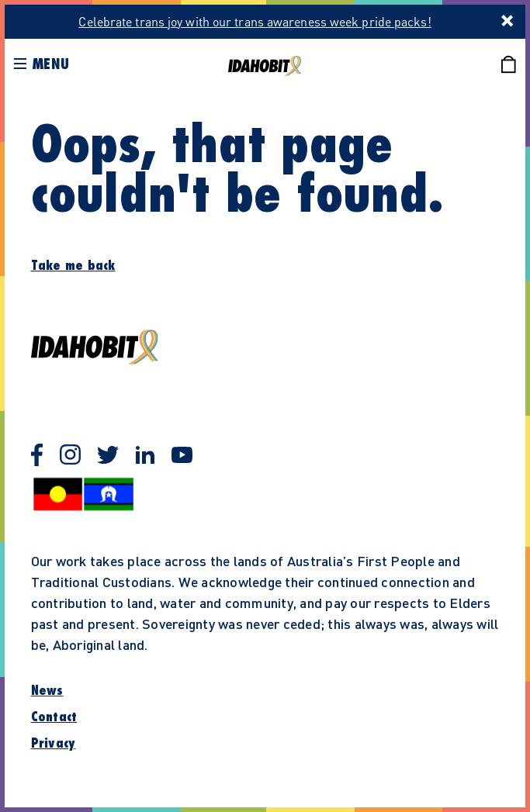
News (47, 691)
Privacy (54, 744)
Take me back (73, 266)
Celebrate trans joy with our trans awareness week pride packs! (255, 21)
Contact (54, 717)
